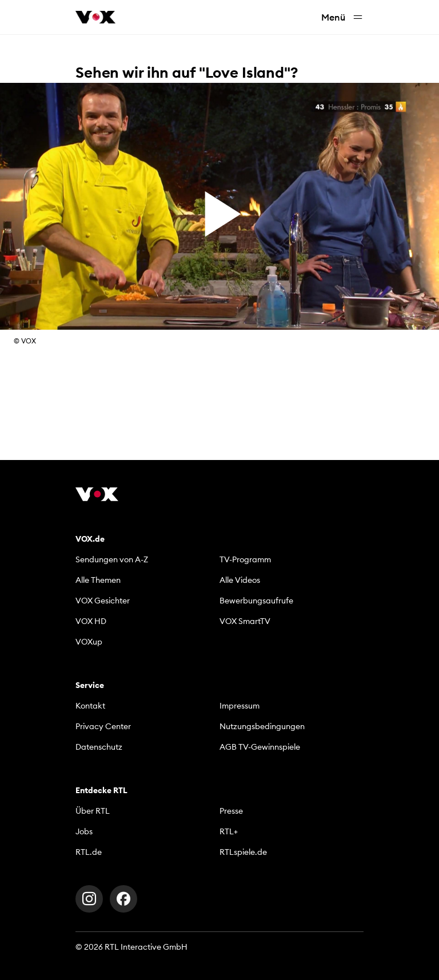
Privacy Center (103, 726)
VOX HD (91, 621)
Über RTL (93, 811)
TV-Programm (245, 559)
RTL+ (229, 831)
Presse (231, 811)
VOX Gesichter (103, 601)
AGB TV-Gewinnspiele (260, 747)
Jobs (84, 831)
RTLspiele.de (243, 852)
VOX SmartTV (245, 621)
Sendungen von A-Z (112, 559)
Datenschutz (99, 747)
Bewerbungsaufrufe (256, 601)
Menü (342, 17)
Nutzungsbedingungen (262, 726)
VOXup (89, 642)
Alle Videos (240, 580)
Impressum (240, 706)
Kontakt (90, 706)
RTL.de (89, 852)
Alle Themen (98, 580)
